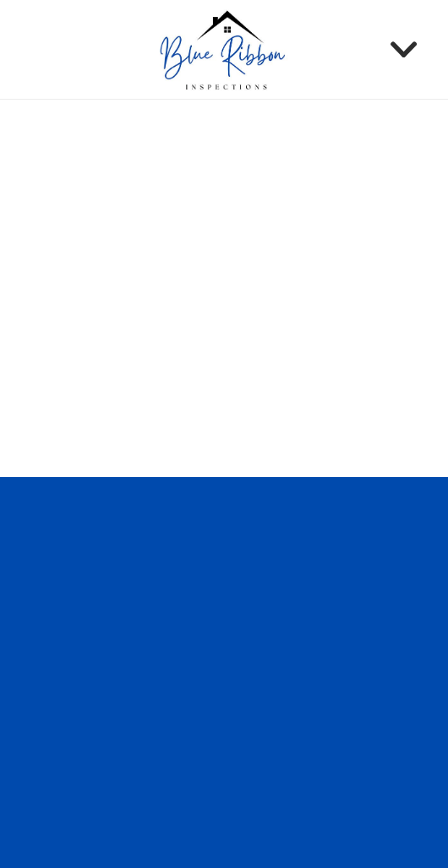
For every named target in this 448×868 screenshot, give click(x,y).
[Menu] (404, 50)
